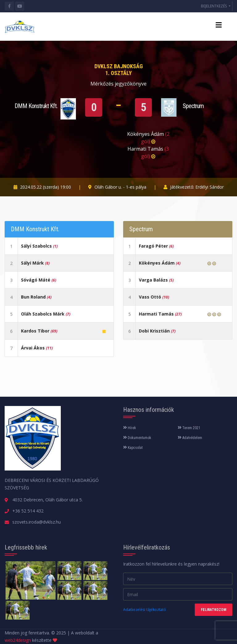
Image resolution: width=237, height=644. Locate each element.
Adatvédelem (190, 438)
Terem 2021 (189, 428)
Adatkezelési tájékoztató (145, 610)
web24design (18, 640)
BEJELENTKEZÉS (214, 6)
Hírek (130, 428)
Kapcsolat (133, 448)
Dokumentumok (137, 438)
